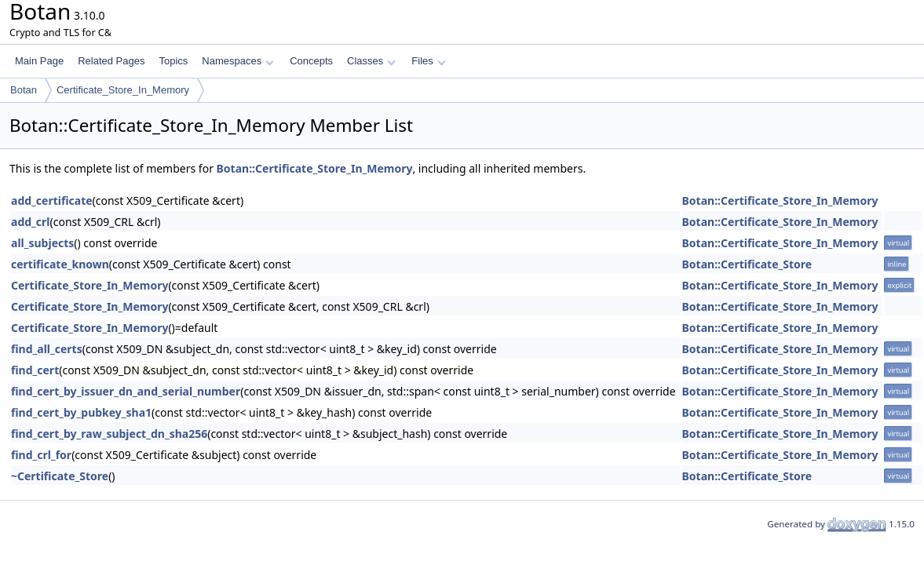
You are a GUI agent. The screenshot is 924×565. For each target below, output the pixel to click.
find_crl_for (41, 455)
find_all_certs (47, 349)
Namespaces (237, 61)
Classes (371, 61)
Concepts (311, 61)
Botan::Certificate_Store (747, 264)
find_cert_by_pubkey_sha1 (81, 412)
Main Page (39, 61)
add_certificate (52, 200)
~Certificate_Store (60, 476)
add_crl (31, 222)
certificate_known (60, 264)
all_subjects (42, 243)
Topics (173, 61)
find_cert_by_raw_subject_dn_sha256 (109, 434)
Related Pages (111, 61)
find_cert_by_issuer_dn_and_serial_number (126, 391)
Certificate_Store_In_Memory (123, 90)
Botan (24, 90)
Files (428, 61)
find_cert (35, 370)
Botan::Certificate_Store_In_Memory (315, 168)
